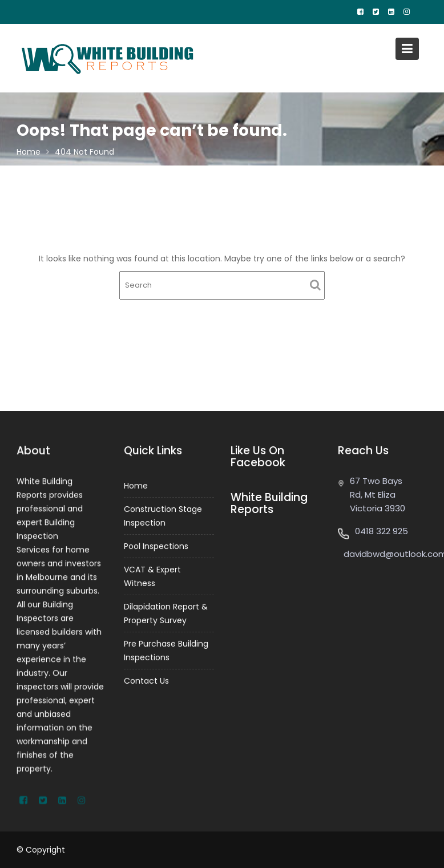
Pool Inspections (156, 546)
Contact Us (147, 679)
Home (136, 487)
